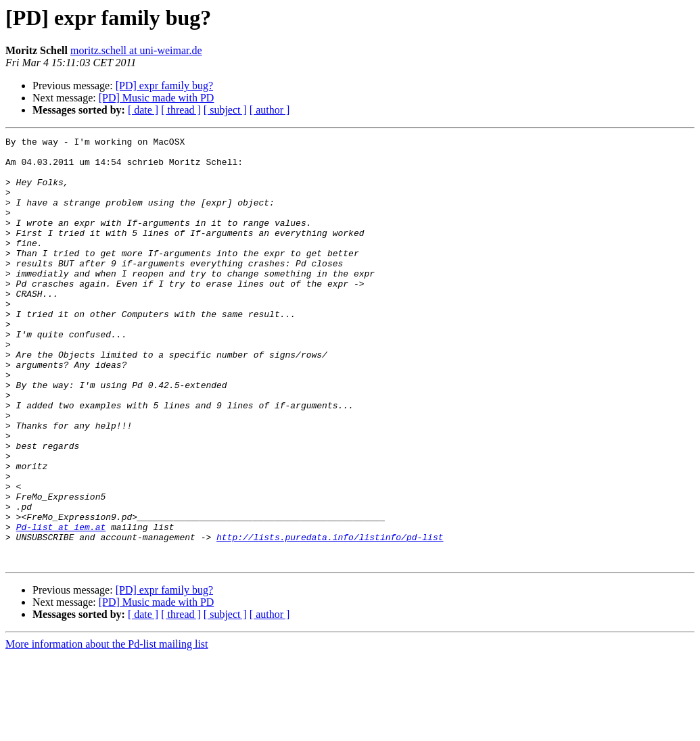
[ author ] (270, 110)
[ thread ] (181, 110)
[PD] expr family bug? (164, 86)
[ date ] (143, 110)
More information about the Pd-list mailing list (107, 729)
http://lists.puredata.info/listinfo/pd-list (330, 618)
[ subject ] (225, 110)
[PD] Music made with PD (157, 98)
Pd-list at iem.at (61, 606)
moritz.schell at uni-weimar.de (136, 50)
